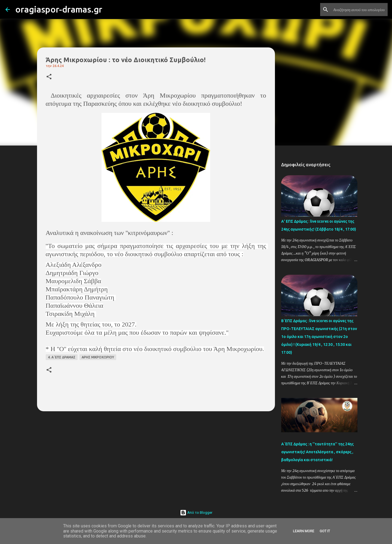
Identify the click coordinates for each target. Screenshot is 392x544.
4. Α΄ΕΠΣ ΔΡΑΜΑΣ (62, 357)
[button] (49, 77)
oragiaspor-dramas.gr (59, 9)
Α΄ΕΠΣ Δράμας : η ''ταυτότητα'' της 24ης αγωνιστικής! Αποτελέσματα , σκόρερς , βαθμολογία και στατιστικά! (317, 452)
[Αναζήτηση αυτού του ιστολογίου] (359, 10)
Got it (325, 531)
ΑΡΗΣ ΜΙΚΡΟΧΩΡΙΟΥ (98, 357)
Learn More (304, 531)
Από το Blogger (196, 513)
